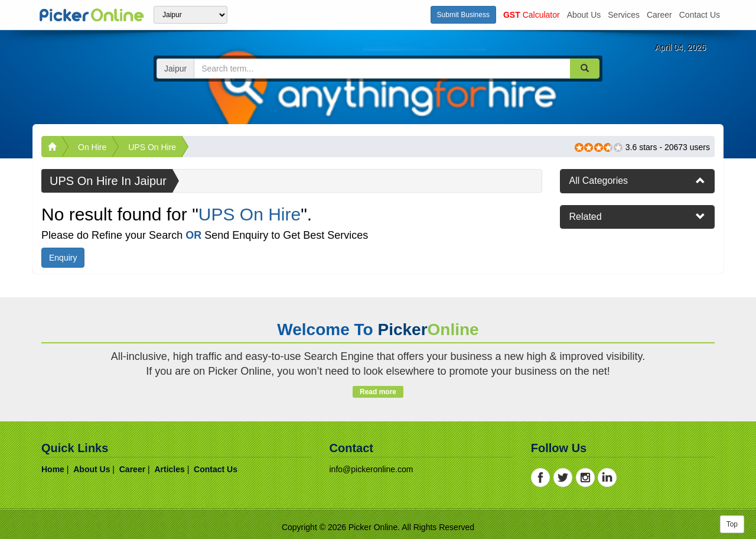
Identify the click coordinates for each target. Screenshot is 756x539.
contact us (700, 15)
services (624, 15)
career (659, 15)
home (53, 469)
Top (732, 524)
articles (169, 469)
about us (584, 15)
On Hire (92, 147)
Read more (378, 392)
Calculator (532, 15)
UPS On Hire (152, 147)
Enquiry (63, 258)
